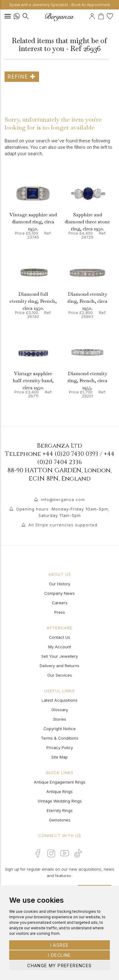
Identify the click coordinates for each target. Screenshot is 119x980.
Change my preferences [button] (59, 965)
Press (60, 612)
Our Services (60, 675)
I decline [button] (60, 955)
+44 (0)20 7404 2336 (76, 458)
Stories (60, 719)
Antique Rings (60, 792)
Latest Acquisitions (60, 700)
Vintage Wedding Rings (60, 801)
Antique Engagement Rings (60, 782)
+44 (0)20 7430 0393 (70, 454)
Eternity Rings (60, 810)
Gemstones (60, 820)
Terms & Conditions (60, 738)
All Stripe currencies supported (63, 525)
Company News (60, 593)
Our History (60, 584)
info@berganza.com (63, 499)
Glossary (60, 710)
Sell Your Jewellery (60, 656)
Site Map (60, 757)
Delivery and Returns (60, 666)
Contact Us (60, 637)
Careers (60, 603)
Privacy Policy (60, 748)
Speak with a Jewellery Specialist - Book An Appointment (60, 5)
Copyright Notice (60, 729)
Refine (22, 77)
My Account (60, 647)
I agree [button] (60, 945)
